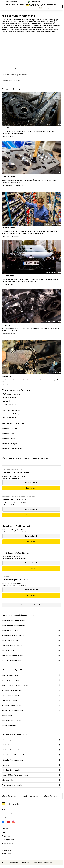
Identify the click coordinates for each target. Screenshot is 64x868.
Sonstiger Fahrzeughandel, (18, 496)
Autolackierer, (6, 496)
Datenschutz (13, 863)
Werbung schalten (8, 840)
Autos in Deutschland (9, 796)
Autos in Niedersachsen (28, 796)
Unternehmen (6, 836)
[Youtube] (8, 822)
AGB (3, 863)
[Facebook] (3, 822)
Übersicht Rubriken (8, 844)
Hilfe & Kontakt (7, 854)
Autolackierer (21, 469)
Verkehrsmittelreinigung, (9, 469)
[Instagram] (14, 822)
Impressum (26, 863)
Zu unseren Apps (7, 813)
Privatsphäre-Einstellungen (43, 863)
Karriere (4, 832)
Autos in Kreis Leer (48, 796)
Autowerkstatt (31, 496)
